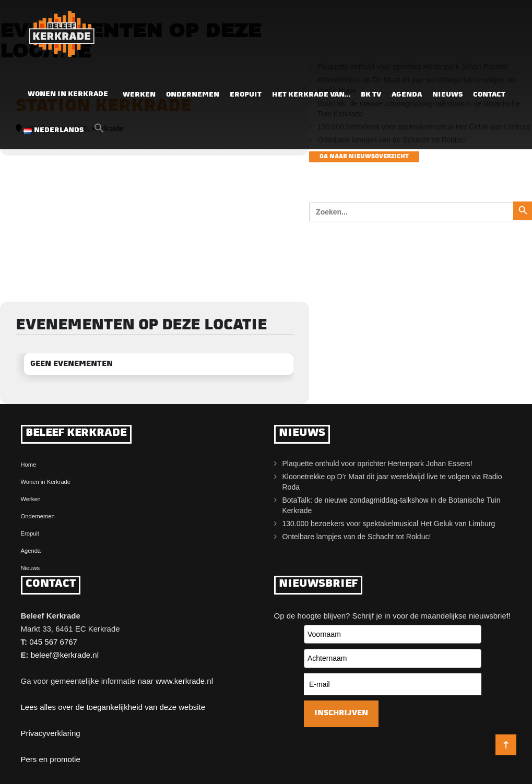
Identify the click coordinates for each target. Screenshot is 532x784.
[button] (99, 131)
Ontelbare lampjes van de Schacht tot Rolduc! (357, 537)
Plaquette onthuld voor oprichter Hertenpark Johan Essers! (377, 464)
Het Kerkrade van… (311, 95)
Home (29, 465)
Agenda (407, 95)
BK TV (371, 95)
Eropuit (246, 95)
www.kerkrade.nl (184, 681)
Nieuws (447, 95)
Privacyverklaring (51, 733)
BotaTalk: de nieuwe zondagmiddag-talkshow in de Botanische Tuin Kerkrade (392, 505)
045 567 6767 (53, 642)
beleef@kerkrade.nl (65, 655)
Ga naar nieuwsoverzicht (364, 157)
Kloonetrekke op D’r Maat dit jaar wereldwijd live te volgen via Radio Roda (392, 482)
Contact (489, 95)
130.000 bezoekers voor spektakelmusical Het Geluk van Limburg (389, 524)
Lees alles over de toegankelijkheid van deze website (113, 707)
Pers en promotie (51, 759)
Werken (139, 95)
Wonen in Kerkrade (68, 94)
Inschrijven (341, 713)
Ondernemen (193, 95)
